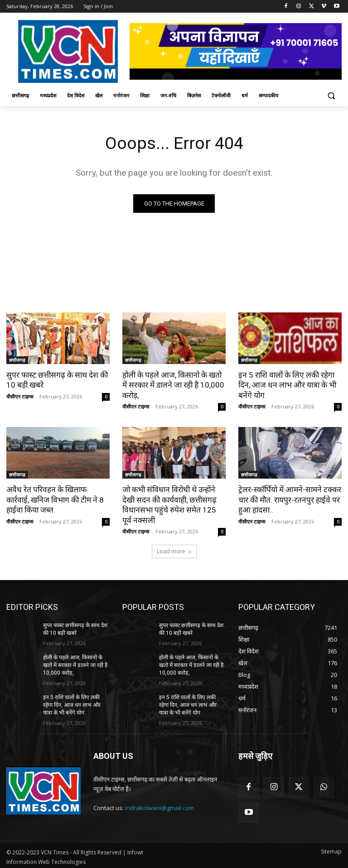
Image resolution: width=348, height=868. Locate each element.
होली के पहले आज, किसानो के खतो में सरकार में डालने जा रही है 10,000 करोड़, (173, 385)
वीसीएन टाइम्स (20, 396)
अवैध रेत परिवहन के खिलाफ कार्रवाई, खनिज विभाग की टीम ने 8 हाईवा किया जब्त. (57, 499)
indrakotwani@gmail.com (159, 806)
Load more (174, 550)
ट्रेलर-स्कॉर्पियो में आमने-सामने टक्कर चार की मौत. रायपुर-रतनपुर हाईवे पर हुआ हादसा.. (289, 499)
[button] (331, 96)
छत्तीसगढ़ (17, 360)
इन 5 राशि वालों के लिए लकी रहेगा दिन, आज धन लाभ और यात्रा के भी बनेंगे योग (286, 385)
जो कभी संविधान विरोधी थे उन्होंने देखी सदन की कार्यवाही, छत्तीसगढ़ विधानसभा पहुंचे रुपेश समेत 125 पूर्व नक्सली (173, 504)
